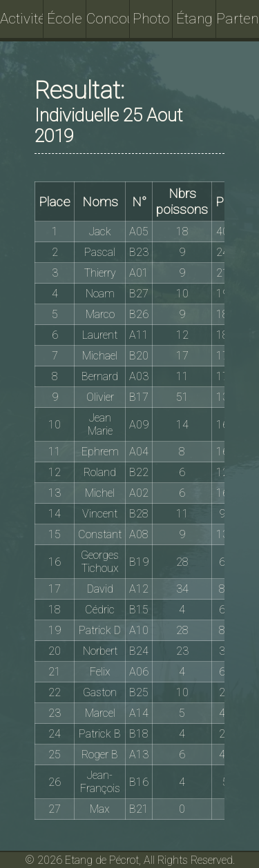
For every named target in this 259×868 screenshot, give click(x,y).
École (65, 19)
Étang (194, 19)
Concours (108, 19)
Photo (151, 19)
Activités (22, 19)
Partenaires (238, 19)
